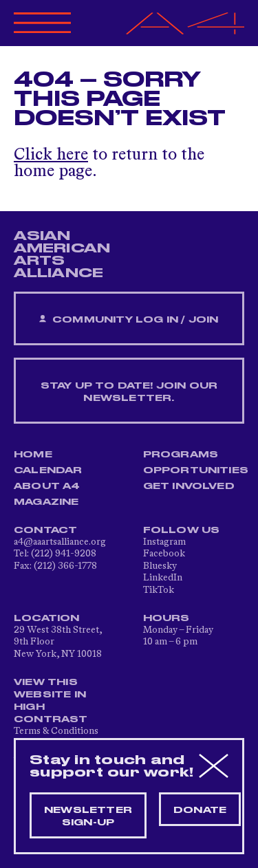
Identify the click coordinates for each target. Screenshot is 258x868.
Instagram (164, 542)
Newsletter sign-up (88, 816)
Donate (200, 810)
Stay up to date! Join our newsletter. (129, 392)
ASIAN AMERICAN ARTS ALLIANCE (62, 254)
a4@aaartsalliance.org (60, 542)
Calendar (48, 470)
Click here (51, 155)
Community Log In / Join (129, 319)
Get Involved (189, 486)
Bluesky (160, 566)
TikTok (159, 590)
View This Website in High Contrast (51, 701)
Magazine (46, 502)
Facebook (164, 554)
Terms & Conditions (56, 731)
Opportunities (196, 470)
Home (33, 455)
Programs (181, 455)
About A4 (47, 486)
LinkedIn (163, 578)
